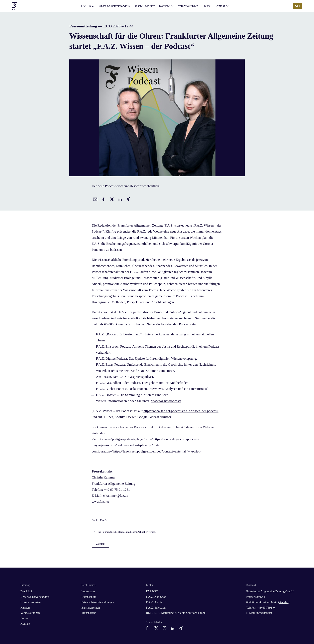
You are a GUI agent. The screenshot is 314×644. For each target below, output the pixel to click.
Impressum (88, 591)
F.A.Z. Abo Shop (156, 597)
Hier (99, 532)
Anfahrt (284, 602)
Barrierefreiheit (91, 608)
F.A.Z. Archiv (154, 602)
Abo (298, 6)
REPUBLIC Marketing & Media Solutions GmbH (176, 613)
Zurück (100, 544)
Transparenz (89, 613)
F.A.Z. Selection (156, 608)
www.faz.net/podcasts (166, 401)
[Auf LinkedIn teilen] (119, 199)
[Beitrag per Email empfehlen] (95, 199)
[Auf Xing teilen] (128, 199)
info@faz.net (264, 613)
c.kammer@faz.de (116, 496)
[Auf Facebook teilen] (103, 199)
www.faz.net (100, 502)
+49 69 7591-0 (266, 608)
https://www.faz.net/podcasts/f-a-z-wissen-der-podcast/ (181, 411)
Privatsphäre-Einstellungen (98, 602)
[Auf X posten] (111, 199)
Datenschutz (89, 597)
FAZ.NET (152, 591)
